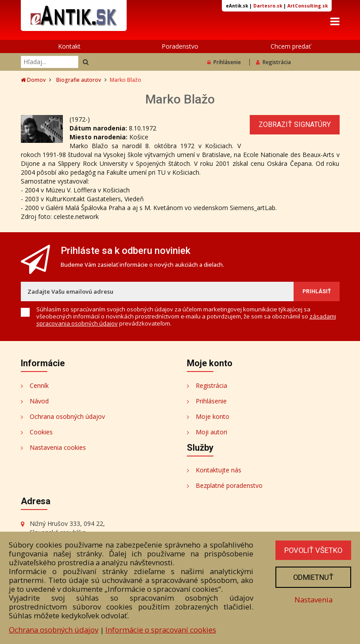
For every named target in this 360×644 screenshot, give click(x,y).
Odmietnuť (313, 577)
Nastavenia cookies (58, 447)
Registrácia (273, 62)
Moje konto (213, 416)
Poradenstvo (180, 46)
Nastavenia (313, 600)
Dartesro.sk (268, 6)
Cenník (39, 385)
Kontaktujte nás (219, 470)
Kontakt (69, 46)
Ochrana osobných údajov (67, 416)
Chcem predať (291, 46)
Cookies (41, 432)
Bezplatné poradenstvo (229, 485)
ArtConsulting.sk (308, 6)
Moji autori (211, 432)
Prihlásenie (224, 62)
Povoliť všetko (313, 550)
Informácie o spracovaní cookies (161, 630)
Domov (33, 80)
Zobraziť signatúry (295, 125)
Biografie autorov (79, 80)
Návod (39, 401)
